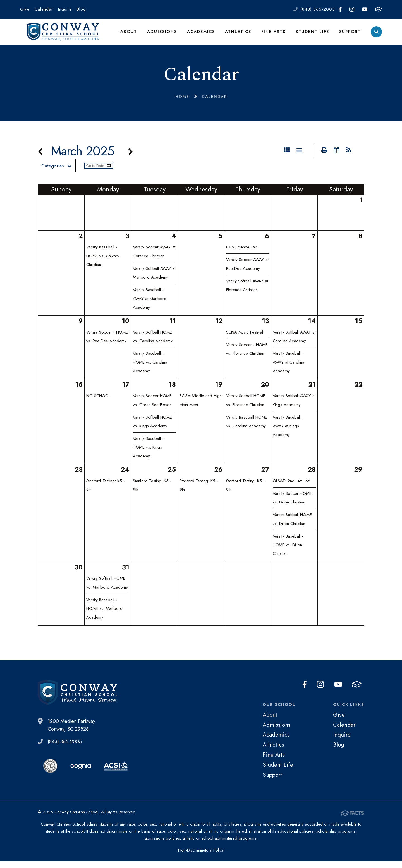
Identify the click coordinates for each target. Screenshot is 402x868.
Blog (81, 9)
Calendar (44, 9)
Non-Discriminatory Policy (201, 857)
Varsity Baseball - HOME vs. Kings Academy (148, 454)
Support (350, 35)
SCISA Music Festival (245, 339)
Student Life (313, 35)
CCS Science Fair (242, 254)
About (130, 35)
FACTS (379, 9)
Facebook (340, 9)
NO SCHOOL (98, 403)
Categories (60, 173)
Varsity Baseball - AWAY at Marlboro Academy (150, 305)
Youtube (365, 9)
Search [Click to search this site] (376, 35)
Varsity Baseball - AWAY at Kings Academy (288, 433)
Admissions (163, 35)
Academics (202, 35)
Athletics (239, 35)
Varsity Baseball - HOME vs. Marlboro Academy (104, 616)
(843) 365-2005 (318, 9)
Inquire (65, 9)
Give (25, 9)
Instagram (352, 9)
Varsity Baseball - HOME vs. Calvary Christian (103, 263)
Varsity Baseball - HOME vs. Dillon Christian (288, 552)
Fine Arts (274, 35)
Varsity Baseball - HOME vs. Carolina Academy (150, 369)
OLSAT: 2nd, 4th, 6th (292, 488)
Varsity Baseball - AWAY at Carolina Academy (289, 369)
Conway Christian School (64, 35)
